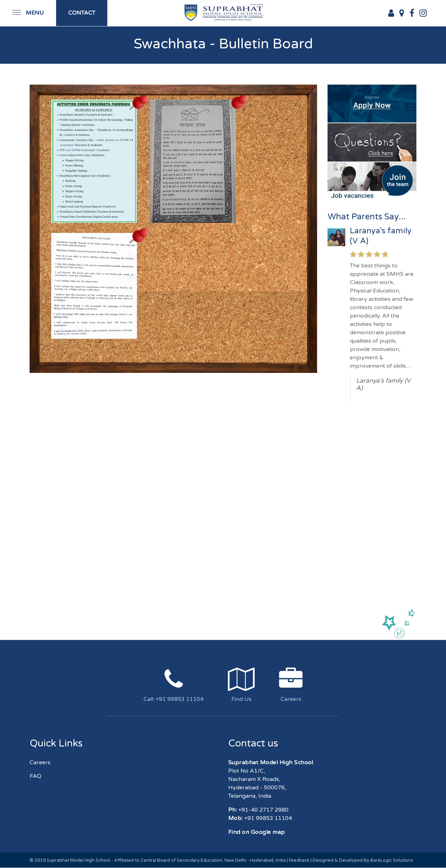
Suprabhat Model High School (78, 860)
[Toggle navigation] (28, 13)
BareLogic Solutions (392, 860)
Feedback (299, 860)
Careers (40, 763)
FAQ (36, 776)
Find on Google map (257, 832)
